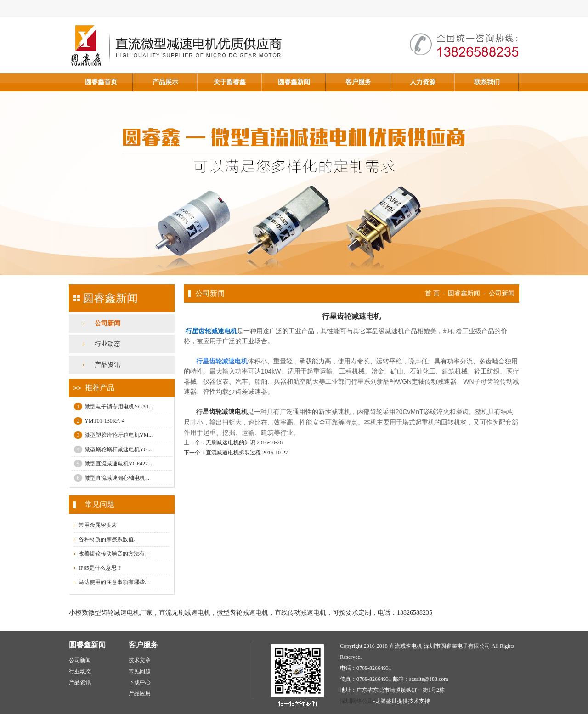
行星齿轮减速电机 (222, 412)
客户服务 (358, 82)
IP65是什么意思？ (100, 568)
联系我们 (487, 82)
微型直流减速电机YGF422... (113, 464)
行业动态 (107, 344)
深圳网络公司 (356, 701)
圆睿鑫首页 (101, 82)
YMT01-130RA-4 (99, 421)
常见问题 (140, 671)
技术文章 (140, 660)
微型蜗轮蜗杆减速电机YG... (113, 449)
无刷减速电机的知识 (231, 442)
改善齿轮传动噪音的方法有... (114, 554)
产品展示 (165, 82)
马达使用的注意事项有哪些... (114, 582)
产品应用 (140, 693)
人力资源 (423, 82)
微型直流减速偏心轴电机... (112, 478)
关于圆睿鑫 (230, 82)
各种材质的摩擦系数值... (108, 539)
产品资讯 (107, 365)
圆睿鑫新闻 (294, 82)
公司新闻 (107, 323)
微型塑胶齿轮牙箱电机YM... (113, 435)
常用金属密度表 (98, 525)
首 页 (432, 293)
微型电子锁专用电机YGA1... (113, 407)
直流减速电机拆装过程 (233, 453)
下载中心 (140, 682)
